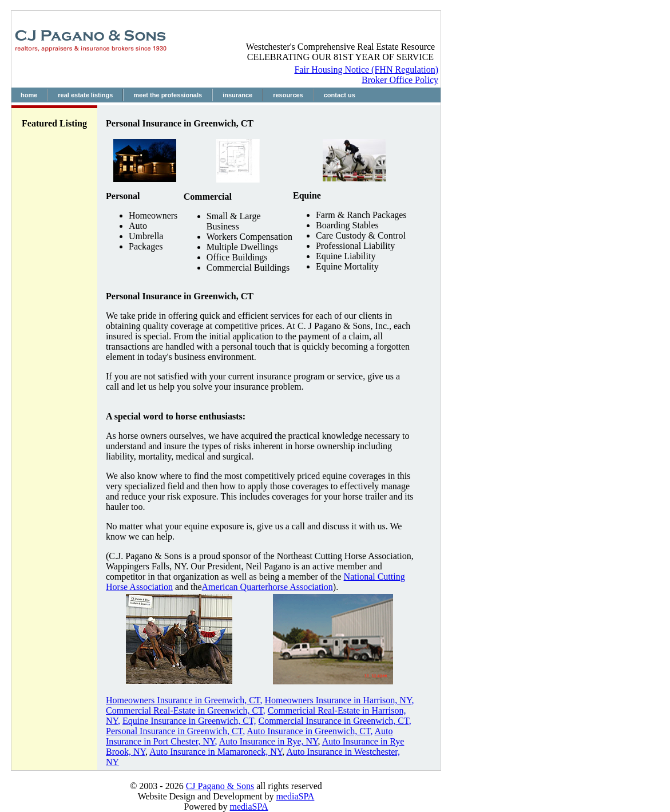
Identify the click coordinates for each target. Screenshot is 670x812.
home (29, 95)
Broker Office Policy (400, 80)
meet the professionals (168, 95)
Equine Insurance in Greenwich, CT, (189, 721)
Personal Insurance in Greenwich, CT (174, 731)
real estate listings (85, 95)
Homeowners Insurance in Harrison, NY (338, 700)
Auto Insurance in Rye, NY (269, 741)
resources (288, 95)
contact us (340, 95)
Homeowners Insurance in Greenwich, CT (183, 700)
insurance (237, 95)
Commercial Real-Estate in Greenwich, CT (185, 710)
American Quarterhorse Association (267, 587)
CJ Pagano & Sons (220, 786)
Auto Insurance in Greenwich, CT (308, 731)
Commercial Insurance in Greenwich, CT (333, 721)
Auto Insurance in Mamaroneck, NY (216, 752)
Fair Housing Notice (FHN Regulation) (366, 70)
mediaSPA (295, 796)
